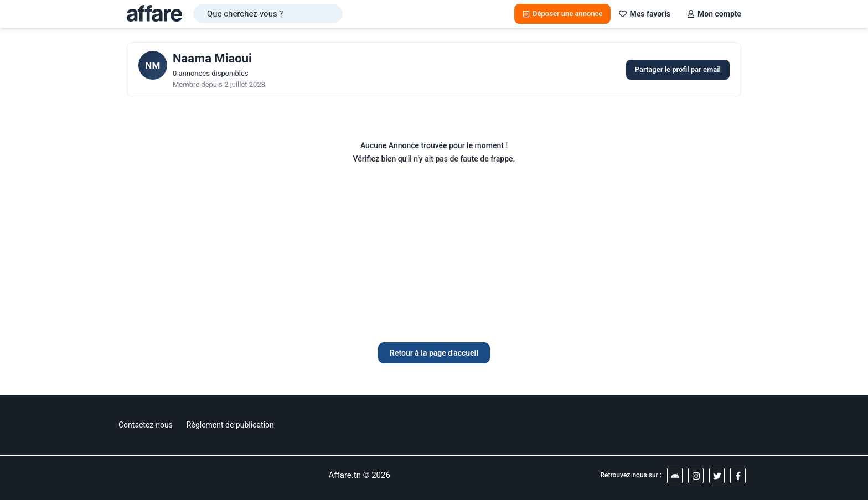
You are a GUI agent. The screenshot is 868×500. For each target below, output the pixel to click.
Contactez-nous (146, 425)
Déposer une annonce (562, 14)
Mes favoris (645, 14)
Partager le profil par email (678, 69)
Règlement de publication (230, 425)
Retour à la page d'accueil (434, 353)
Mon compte (714, 14)
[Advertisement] (434, 259)
